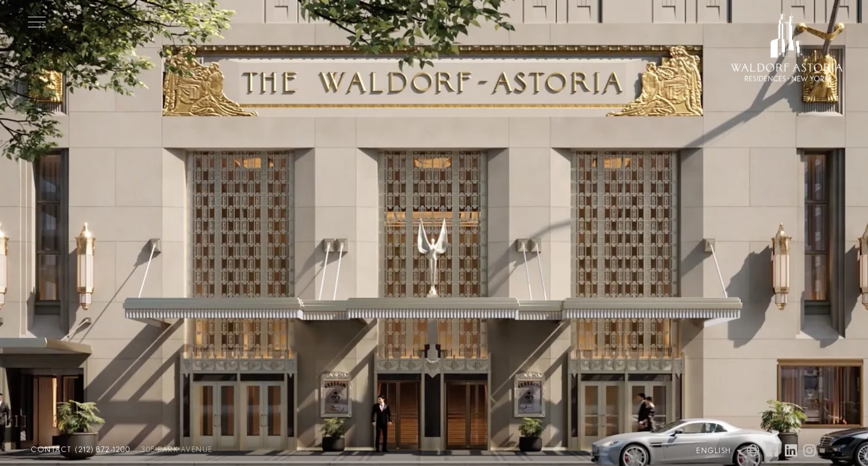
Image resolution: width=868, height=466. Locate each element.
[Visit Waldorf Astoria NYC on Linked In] (791, 452)
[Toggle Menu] (37, 22)
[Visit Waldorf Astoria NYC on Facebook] (772, 452)
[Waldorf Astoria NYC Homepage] (787, 48)
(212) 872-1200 (103, 450)
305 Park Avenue (177, 450)
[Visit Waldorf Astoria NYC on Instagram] (809, 452)
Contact (51, 450)
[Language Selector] (708, 451)
